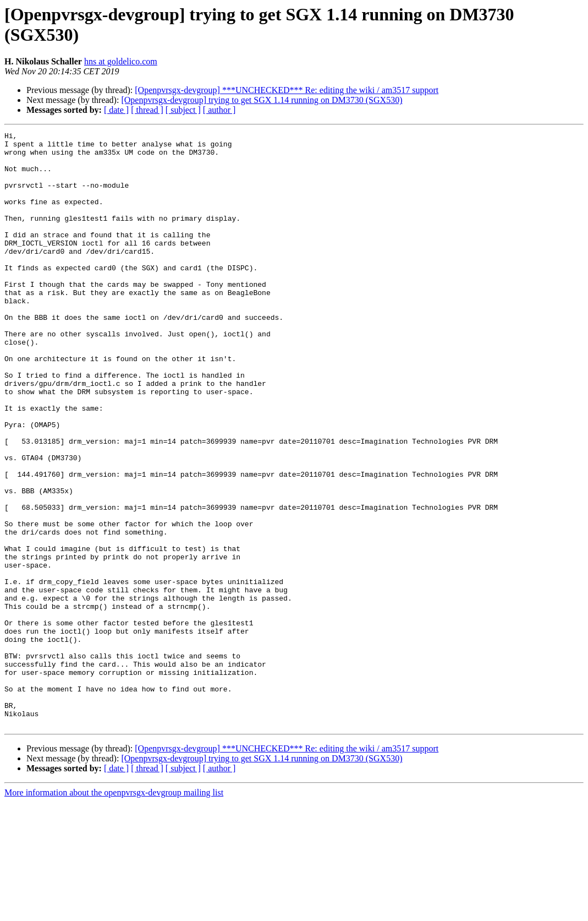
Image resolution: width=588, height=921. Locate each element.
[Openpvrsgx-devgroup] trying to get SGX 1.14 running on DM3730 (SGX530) (262, 100)
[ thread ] (147, 110)
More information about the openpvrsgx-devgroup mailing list (114, 911)
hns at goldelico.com (121, 61)
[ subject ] (183, 110)
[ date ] (116, 110)
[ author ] (219, 110)
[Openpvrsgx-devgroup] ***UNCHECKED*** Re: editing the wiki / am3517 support (287, 90)
